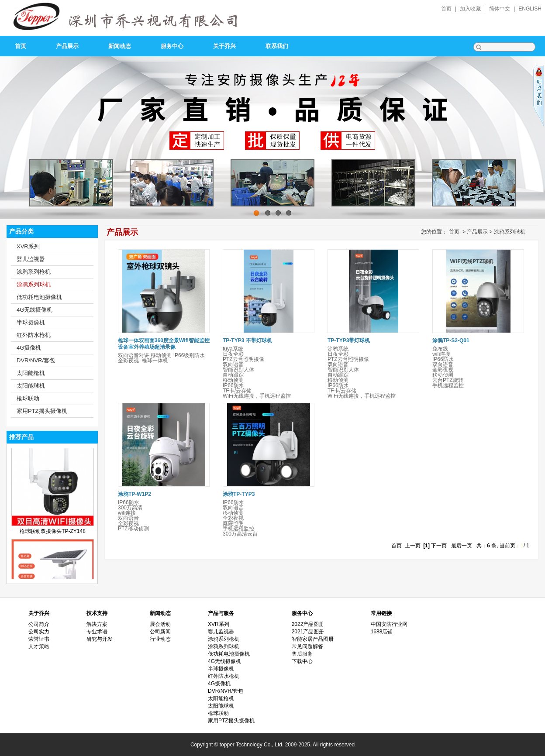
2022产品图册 (308, 624)
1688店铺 (382, 632)
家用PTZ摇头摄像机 (42, 411)
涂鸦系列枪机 (34, 272)
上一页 (413, 546)
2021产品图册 (308, 632)
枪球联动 (28, 398)
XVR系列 (28, 246)
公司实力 (39, 632)
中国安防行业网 (389, 624)
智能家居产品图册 (313, 639)
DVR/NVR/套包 (36, 360)
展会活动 (160, 624)
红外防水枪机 (34, 335)
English (530, 9)
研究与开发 (100, 639)
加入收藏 (470, 9)
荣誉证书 (39, 639)
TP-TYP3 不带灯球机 (247, 340)
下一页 (439, 546)
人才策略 (39, 646)
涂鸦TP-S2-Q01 (451, 340)
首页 (446, 9)
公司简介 (39, 624)
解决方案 (97, 624)
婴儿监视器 (31, 259)
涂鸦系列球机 (34, 284)
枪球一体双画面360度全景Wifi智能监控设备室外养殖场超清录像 (164, 344)
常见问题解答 (307, 646)
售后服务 (302, 654)
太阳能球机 (31, 386)
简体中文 (500, 9)
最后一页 (462, 546)
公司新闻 (160, 632)
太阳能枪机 (31, 373)
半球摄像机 (31, 322)
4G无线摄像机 (34, 310)
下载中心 (302, 661)
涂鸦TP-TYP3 (239, 494)
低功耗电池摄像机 (39, 297)
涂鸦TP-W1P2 (135, 494)
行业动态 (160, 639)
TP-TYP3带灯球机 (349, 340)
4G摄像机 (29, 348)
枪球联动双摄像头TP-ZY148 (53, 536)
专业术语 (97, 632)
